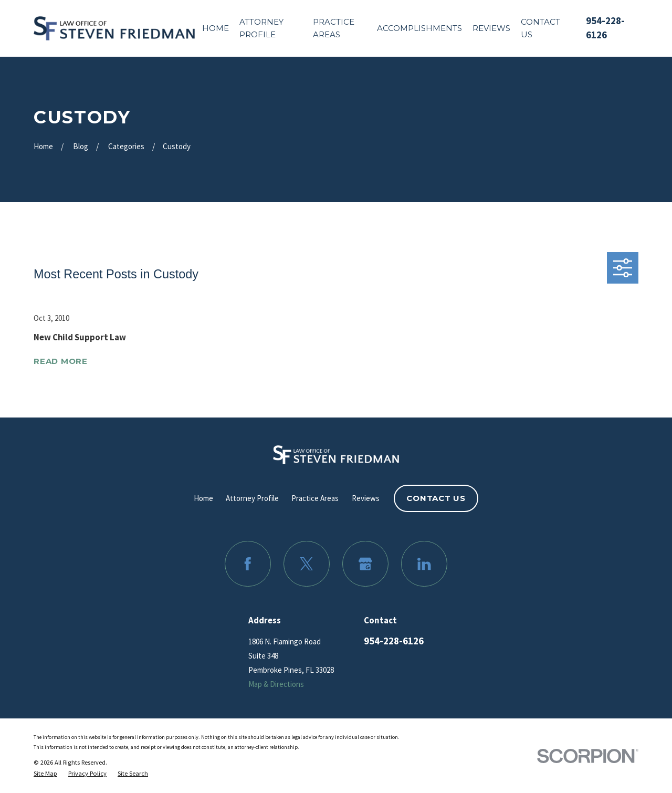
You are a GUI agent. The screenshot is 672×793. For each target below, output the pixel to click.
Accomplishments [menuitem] (419, 28)
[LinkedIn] (424, 564)
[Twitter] (307, 564)
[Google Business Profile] (365, 564)
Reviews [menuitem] (491, 28)
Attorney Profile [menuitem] (261, 28)
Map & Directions (276, 684)
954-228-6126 (394, 641)
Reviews (366, 498)
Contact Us (436, 498)
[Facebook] (248, 564)
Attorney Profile (252, 498)
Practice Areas (315, 498)
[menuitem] (45, 774)
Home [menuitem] (216, 28)
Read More (61, 362)
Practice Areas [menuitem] (334, 28)
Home (203, 498)
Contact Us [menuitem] (540, 28)
